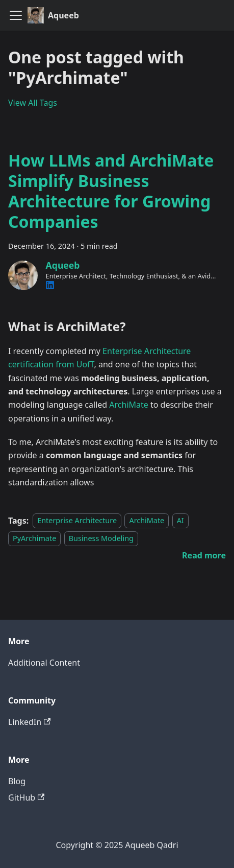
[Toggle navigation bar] (16, 15)
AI (180, 521)
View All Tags (33, 103)
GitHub (26, 797)
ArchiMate (129, 405)
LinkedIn (29, 722)
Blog (17, 781)
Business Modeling (101, 538)
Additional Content (44, 663)
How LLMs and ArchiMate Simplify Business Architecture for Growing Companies (111, 191)
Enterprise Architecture (77, 521)
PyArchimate (34, 538)
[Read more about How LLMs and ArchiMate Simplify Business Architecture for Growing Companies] (204, 555)
